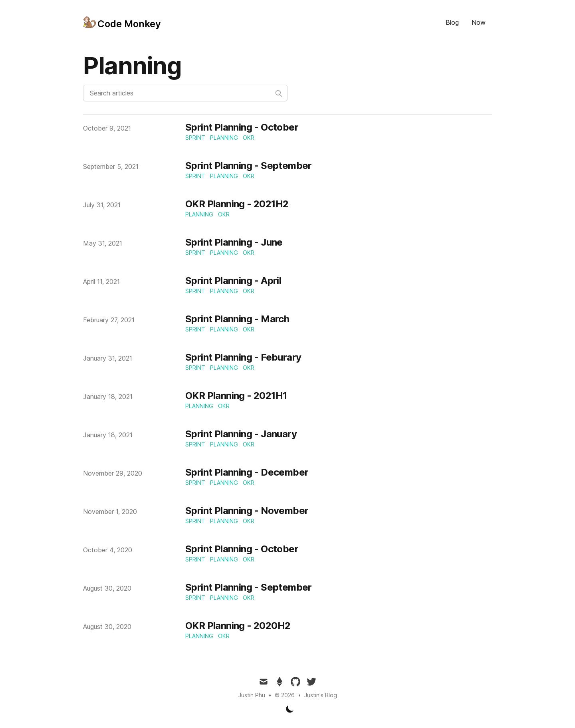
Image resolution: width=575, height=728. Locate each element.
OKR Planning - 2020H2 (238, 626)
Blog (452, 22)
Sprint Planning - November (247, 511)
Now (479, 22)
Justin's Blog (321, 695)
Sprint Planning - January (241, 434)
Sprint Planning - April (233, 281)
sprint (195, 138)
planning (224, 138)
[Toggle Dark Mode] (290, 709)
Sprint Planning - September (249, 166)
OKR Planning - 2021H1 (236, 396)
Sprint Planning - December (247, 472)
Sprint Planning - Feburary (243, 357)
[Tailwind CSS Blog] (122, 22)
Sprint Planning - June (234, 242)
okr (249, 138)
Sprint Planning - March (237, 319)
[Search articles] (185, 93)
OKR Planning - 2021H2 (237, 204)
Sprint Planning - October (242, 127)
